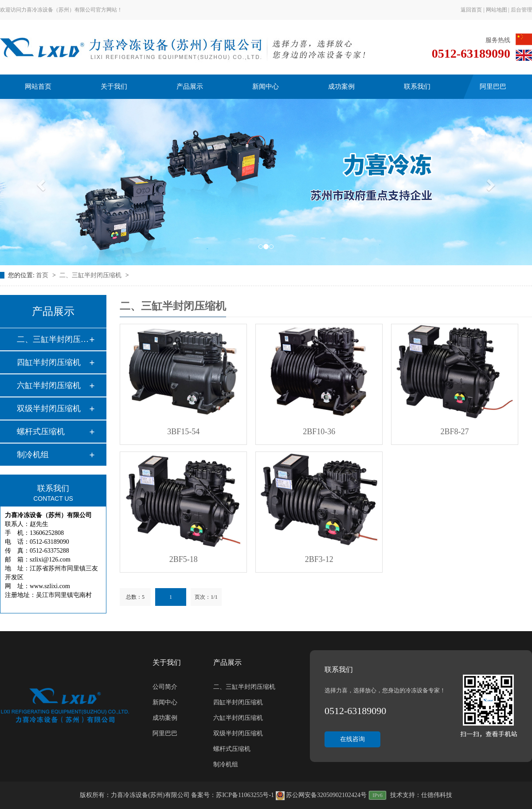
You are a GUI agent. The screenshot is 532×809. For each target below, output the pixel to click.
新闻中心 (266, 86)
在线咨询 (352, 739)
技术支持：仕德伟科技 (421, 795)
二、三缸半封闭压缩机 (91, 275)
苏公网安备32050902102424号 (321, 795)
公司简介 (165, 687)
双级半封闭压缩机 (49, 408)
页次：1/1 (206, 597)
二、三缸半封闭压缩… (53, 339)
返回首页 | (473, 10)
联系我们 (417, 86)
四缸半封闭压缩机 (49, 362)
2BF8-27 (455, 432)
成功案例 (341, 86)
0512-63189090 (471, 53)
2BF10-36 (319, 432)
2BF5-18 (184, 559)
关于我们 (114, 86)
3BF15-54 (183, 432)
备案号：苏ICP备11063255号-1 (233, 795)
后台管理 (521, 10)
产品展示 (190, 86)
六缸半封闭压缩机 (49, 385)
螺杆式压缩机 (41, 432)
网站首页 (38, 86)
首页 (43, 275)
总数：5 (135, 597)
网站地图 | (498, 10)
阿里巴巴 (493, 86)
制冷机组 (33, 455)
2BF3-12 (319, 559)
